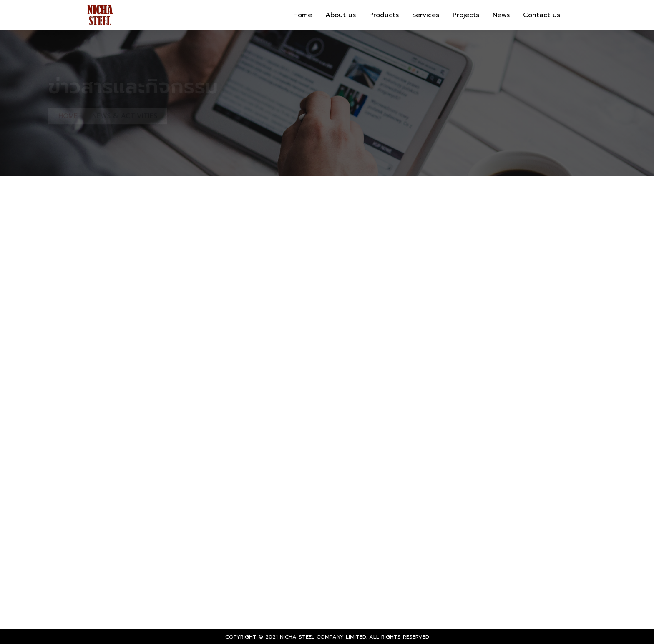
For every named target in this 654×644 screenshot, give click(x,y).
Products (384, 15)
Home (303, 15)
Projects (466, 15)
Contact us (542, 15)
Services (426, 15)
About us (341, 15)
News (501, 15)
